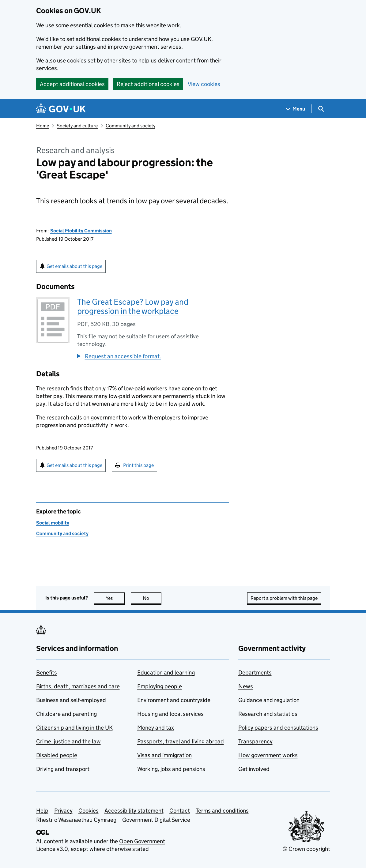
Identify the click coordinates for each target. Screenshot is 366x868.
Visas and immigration (164, 755)
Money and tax (156, 728)
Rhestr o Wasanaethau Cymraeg (76, 820)
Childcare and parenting (66, 714)
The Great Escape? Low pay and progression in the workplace (133, 306)
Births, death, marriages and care (78, 686)
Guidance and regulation (269, 700)
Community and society (130, 126)
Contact (180, 811)
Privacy (63, 811)
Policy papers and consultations (278, 728)
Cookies (89, 811)
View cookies (204, 84)
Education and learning (166, 673)
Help (42, 811)
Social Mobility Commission (81, 231)
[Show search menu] (321, 109)
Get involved (254, 769)
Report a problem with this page (284, 598)
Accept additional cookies (72, 84)
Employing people (160, 686)
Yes (115, 598)
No (152, 598)
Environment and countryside (174, 700)
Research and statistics (268, 714)
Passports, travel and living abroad (181, 741)
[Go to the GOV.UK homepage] (61, 109)
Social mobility (53, 523)
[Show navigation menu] (296, 109)
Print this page (138, 465)
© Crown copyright (306, 849)
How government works (268, 755)
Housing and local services (170, 714)
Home (43, 126)
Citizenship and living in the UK (74, 728)
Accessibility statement (134, 811)
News (246, 686)
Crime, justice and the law (68, 741)
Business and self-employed (71, 700)
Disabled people (57, 755)
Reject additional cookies (148, 84)
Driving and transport (63, 769)
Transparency (255, 741)
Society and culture (77, 126)
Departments (255, 673)
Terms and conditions (222, 811)
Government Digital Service (156, 820)
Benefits (47, 673)
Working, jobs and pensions (171, 769)
